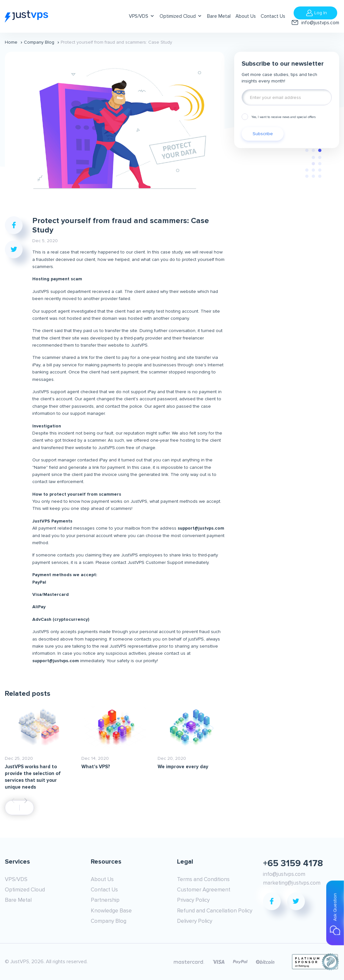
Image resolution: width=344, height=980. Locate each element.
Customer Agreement (204, 890)
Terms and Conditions (203, 879)
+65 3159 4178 (293, 863)
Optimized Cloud (178, 16)
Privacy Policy (193, 900)
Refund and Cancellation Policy (215, 911)
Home (11, 42)
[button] (26, 801)
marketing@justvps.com (292, 883)
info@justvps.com (320, 23)
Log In (321, 13)
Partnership (105, 900)
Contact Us (273, 16)
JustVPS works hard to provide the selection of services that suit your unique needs (33, 777)
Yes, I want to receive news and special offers (283, 117)
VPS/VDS (139, 16)
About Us (246, 16)
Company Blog (39, 42)
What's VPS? (96, 767)
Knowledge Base (111, 911)
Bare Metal (219, 16)
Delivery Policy (195, 921)
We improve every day (183, 767)
